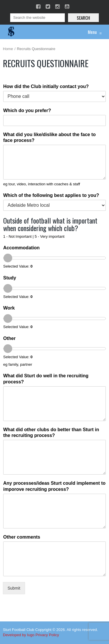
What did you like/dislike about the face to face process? (49, 138)
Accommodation (21, 248)
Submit (14, 588)
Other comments (22, 537)
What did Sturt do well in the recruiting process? (46, 379)
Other (9, 338)
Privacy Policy (47, 635)
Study (10, 278)
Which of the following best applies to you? (51, 195)
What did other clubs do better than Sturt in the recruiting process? (51, 433)
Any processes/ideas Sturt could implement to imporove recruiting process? (54, 486)
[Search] (37, 18)
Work (9, 308)
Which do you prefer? (27, 110)
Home (8, 49)
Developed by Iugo (19, 635)
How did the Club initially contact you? (46, 86)
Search (83, 18)
